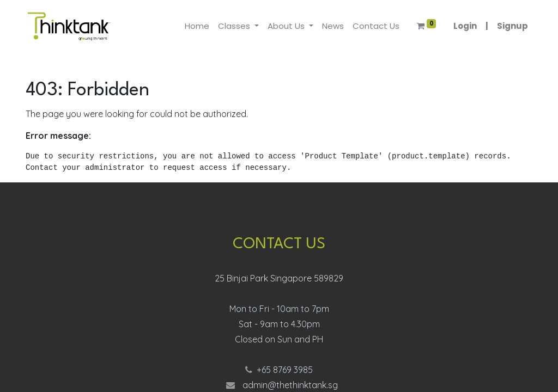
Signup (512, 26)
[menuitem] (197, 26)
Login (465, 26)
